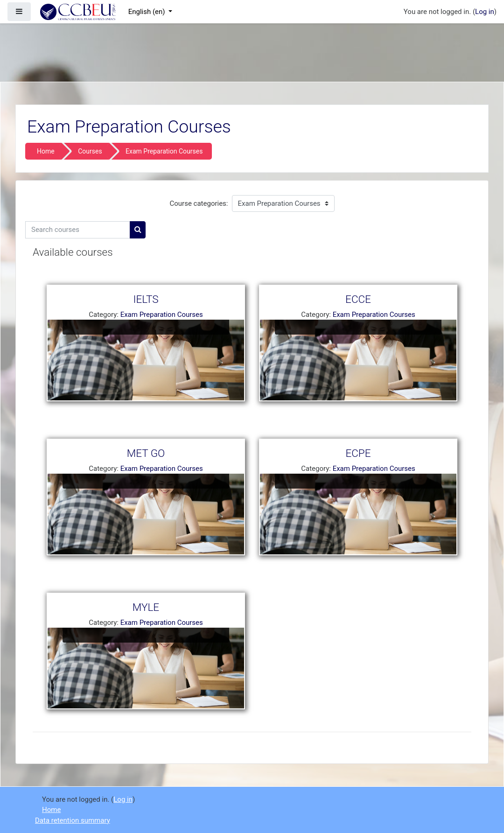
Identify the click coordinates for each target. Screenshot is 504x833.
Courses (90, 151)
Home (46, 151)
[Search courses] (78, 230)
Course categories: (199, 203)
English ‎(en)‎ (148, 12)
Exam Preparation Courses (164, 151)
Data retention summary (73, 820)
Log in (485, 12)
